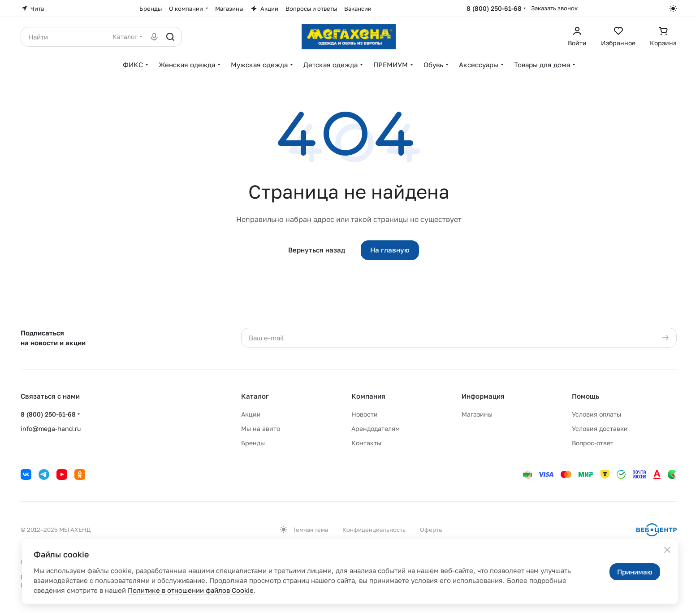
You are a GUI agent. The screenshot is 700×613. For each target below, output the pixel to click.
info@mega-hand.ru (51, 428)
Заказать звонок (554, 8)
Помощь (585, 396)
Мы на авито (261, 428)
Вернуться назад (317, 250)
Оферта (431, 530)
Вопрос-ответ (593, 443)
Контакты (366, 443)
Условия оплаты (596, 414)
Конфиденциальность (374, 530)
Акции (251, 414)
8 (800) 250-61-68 (494, 8)
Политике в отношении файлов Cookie (191, 590)
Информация (483, 396)
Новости (365, 414)
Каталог (255, 396)
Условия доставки (600, 428)
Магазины (477, 414)
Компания (368, 396)
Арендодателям (376, 428)
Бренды (253, 443)
